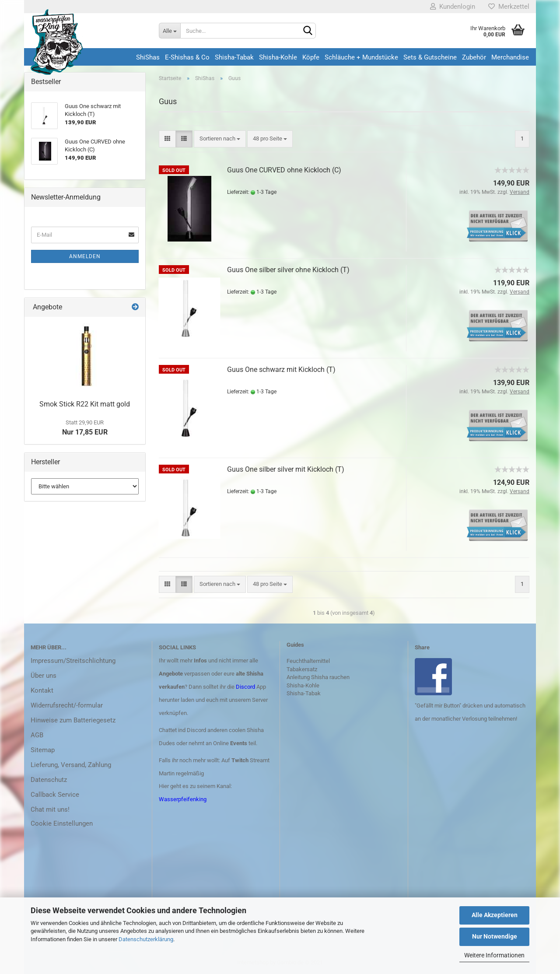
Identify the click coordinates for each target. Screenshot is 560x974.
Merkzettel (509, 7)
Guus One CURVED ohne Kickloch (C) (284, 170)
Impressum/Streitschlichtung (73, 661)
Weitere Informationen (494, 955)
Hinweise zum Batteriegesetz (73, 720)
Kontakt (42, 690)
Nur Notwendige (495, 936)
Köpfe (311, 57)
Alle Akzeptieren (495, 915)
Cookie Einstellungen (62, 823)
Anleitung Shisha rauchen (318, 677)
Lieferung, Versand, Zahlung (71, 765)
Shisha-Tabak (234, 57)
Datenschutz (49, 780)
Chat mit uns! (50, 809)
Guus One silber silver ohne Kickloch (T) (288, 270)
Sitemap (43, 750)
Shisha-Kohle (278, 57)
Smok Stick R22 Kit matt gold (85, 404)
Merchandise (510, 57)
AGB (37, 735)
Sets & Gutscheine (430, 57)
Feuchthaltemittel (308, 661)
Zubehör (474, 57)
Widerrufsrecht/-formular (67, 705)
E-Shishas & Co (187, 57)
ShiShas (148, 57)
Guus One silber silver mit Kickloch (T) (286, 469)
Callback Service (55, 795)
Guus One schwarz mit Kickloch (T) (281, 370)
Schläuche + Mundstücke (361, 57)
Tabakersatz (302, 669)
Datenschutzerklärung (146, 939)
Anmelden (85, 256)
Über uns (44, 676)
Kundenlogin (453, 7)
